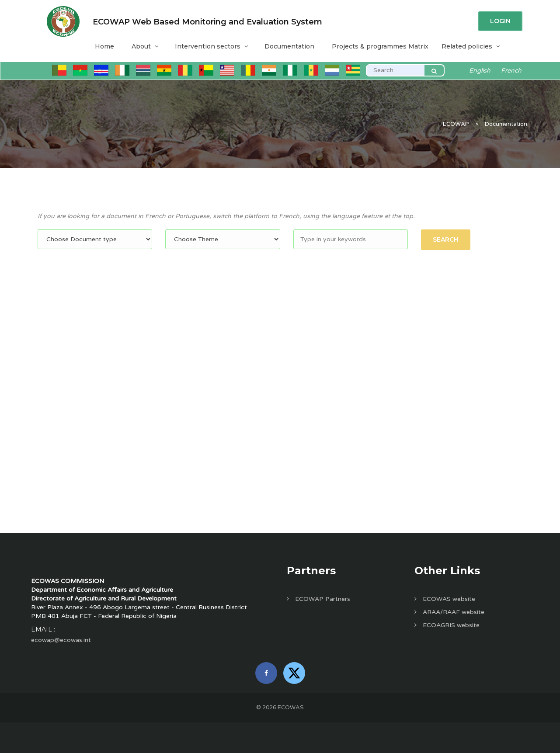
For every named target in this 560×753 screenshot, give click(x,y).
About (144, 46)
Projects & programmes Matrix (380, 46)
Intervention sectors (211, 46)
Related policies (470, 46)
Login (500, 21)
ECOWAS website (445, 599)
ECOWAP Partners (318, 599)
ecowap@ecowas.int (61, 640)
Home (104, 46)
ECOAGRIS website (447, 625)
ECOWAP (456, 124)
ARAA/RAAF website (449, 612)
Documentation (289, 46)
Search (446, 239)
